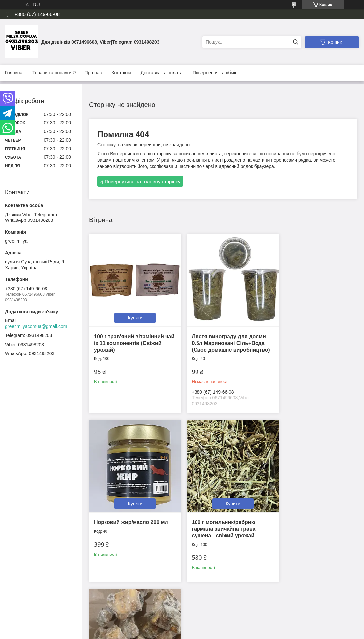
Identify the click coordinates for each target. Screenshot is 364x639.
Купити (131, 310)
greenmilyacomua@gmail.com (36, 326)
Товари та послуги (52, 73)
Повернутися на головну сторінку (142, 181)
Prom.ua (213, 621)
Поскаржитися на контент (167, 633)
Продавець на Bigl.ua (182, 627)
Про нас (93, 73)
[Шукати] (296, 42)
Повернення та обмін (215, 73)
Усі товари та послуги (221, 592)
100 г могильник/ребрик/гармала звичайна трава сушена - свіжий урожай (126, 521)
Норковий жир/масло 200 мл (312, 329)
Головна (14, 73)
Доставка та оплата (162, 73)
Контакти (121, 73)
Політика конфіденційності (219, 633)
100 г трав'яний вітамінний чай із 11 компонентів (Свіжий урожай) (129, 336)
